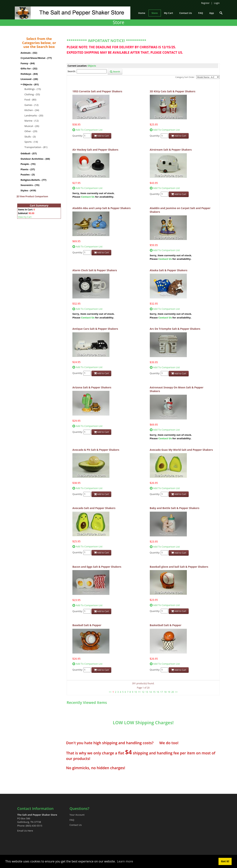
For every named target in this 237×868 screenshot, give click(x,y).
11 (139, 692)
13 (147, 692)
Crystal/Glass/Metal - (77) (36, 58)
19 (169, 692)
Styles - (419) (28, 190)
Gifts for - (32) (29, 68)
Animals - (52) (29, 53)
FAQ (72, 820)
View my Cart (25, 217)
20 (173, 692)
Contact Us (88, 197)
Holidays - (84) (29, 74)
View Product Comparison (32, 196)
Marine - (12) (31, 121)
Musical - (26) (32, 126)
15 (154, 692)
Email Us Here (25, 831)
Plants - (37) (28, 169)
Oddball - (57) (29, 153)
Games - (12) (31, 105)
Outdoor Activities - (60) (35, 159)
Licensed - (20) (29, 79)
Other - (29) (31, 131)
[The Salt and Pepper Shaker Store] (73, 13)
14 (151, 692)
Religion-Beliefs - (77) (33, 180)
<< (110, 692)
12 (143, 692)
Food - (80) (30, 100)
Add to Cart (101, 136)
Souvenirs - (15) (30, 185)
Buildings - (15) (33, 89)
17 (162, 692)
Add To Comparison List (87, 130)
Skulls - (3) (30, 137)
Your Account (77, 815)
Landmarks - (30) (34, 115)
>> (176, 692)
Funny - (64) (28, 63)
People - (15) (28, 164)
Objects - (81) (31, 84)
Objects (92, 66)
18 (165, 692)
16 (158, 692)
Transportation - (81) (36, 147)
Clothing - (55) (32, 94)
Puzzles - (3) (28, 174)
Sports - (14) (31, 142)
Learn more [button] (125, 861)
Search (115, 72)
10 (136, 692)
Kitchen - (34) (32, 110)
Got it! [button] (225, 861)
